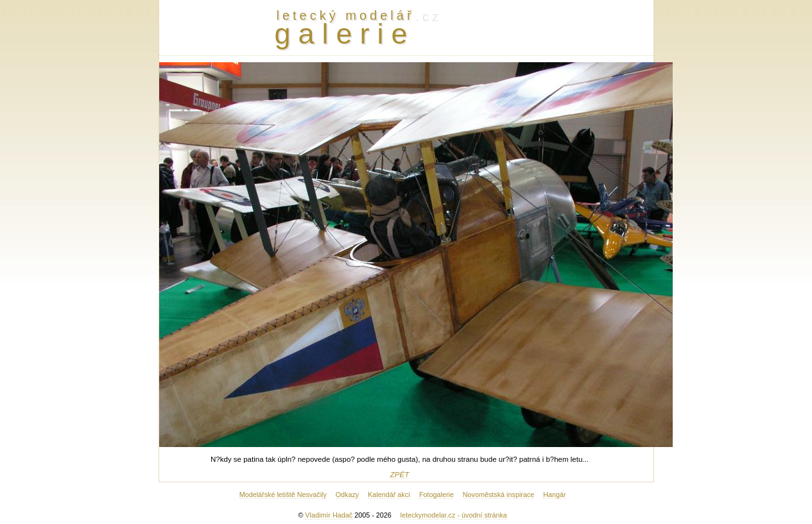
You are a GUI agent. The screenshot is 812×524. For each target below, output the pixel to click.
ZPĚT (400, 475)
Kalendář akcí (389, 494)
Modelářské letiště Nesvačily (283, 494)
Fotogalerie (436, 494)
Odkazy (348, 494)
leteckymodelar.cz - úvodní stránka (454, 515)
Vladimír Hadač (329, 515)
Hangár (554, 494)
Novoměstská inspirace (499, 494)
